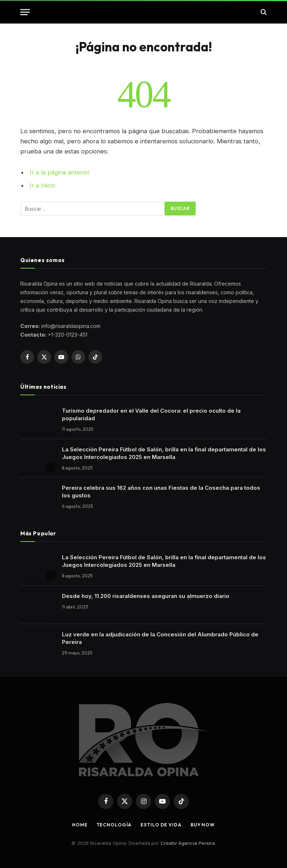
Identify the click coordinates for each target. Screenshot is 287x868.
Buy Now (204, 824)
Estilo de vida (161, 824)
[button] (25, 12)
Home (79, 824)
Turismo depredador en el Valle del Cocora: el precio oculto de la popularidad (151, 414)
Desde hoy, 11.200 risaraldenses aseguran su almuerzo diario (146, 595)
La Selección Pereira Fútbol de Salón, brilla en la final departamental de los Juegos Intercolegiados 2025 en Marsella (164, 452)
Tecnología (113, 824)
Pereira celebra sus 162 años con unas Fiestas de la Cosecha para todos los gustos (161, 491)
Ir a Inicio (43, 185)
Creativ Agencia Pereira (188, 843)
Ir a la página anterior (60, 172)
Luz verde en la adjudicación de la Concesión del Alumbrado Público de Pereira (160, 638)
